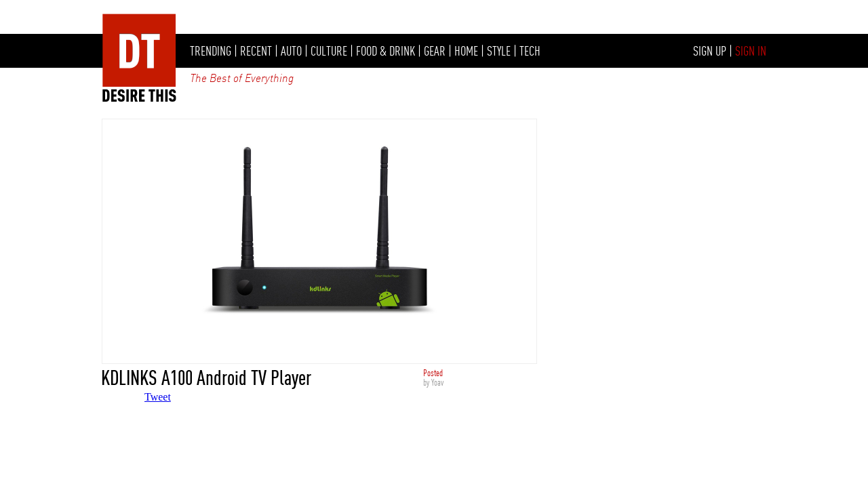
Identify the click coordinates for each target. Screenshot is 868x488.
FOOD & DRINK (386, 51)
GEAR (435, 51)
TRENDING (211, 51)
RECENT (256, 51)
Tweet (158, 397)
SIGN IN (751, 51)
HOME (466, 51)
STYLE (499, 51)
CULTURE (329, 51)
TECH (530, 51)
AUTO (291, 51)
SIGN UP (710, 51)
